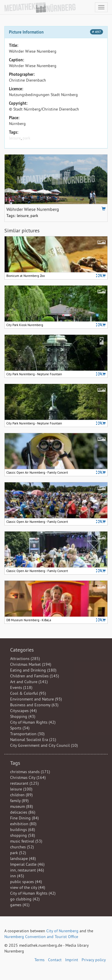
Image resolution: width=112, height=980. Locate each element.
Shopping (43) (23, 716)
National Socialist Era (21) (33, 740)
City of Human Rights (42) (33, 722)
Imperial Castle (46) (27, 864)
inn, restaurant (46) (27, 870)
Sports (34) (20, 728)
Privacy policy (94, 960)
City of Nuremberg (62, 931)
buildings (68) (23, 830)
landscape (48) (23, 858)
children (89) (21, 795)
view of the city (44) (28, 887)
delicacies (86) (23, 812)
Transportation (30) (27, 734)
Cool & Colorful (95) (28, 693)
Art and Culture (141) (29, 682)
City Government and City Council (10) (44, 745)
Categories (22, 650)
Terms (40, 960)
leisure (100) (21, 789)
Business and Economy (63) (34, 705)
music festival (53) (26, 841)
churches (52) (22, 847)
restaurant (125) (24, 783)
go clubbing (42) (25, 899)
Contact (55, 960)
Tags (15, 763)
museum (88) (22, 806)
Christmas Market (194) (31, 664)
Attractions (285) (25, 659)
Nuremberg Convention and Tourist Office (41, 937)
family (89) (19, 801)
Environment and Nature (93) (36, 699)
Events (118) (21, 687)
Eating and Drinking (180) (33, 670)
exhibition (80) (23, 824)
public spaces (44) (26, 882)
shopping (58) (23, 835)
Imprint (72, 960)
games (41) (20, 905)
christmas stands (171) (30, 772)
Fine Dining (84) (24, 818)
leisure (15, 138)
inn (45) (17, 876)
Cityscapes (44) (23, 711)
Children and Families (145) (35, 676)
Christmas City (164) (28, 777)
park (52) (18, 853)
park (26, 138)
